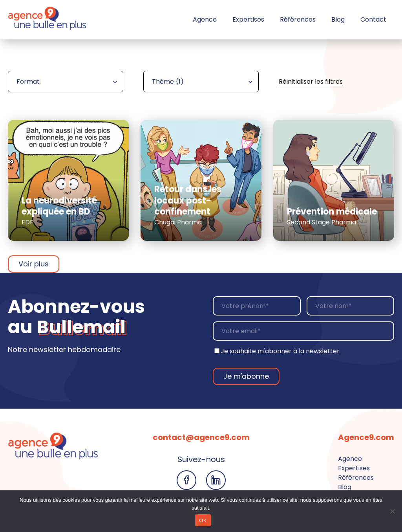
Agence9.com (366, 437)
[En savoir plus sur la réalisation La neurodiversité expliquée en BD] (68, 180)
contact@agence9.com (201, 437)
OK (203, 520)
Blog (338, 19)
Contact (373, 19)
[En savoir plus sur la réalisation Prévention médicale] (334, 180)
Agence (205, 19)
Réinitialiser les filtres (311, 82)
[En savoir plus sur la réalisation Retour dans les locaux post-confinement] (201, 180)
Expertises (248, 19)
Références (298, 19)
